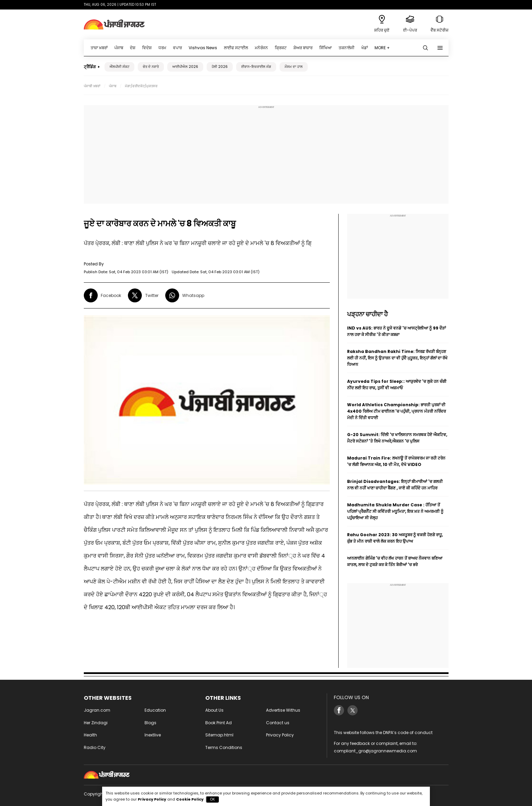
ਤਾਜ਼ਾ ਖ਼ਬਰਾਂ (99, 48)
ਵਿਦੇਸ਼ (147, 48)
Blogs (150, 723)
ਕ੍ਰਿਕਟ (281, 48)
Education (155, 710)
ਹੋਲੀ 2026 (220, 67)
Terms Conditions (224, 747)
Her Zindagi (96, 723)
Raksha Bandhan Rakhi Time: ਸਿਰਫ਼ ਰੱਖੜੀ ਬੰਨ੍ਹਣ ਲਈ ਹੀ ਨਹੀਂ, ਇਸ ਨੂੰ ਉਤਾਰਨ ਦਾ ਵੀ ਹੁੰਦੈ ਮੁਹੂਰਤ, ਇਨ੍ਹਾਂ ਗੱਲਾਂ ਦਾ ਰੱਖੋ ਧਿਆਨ (397, 358)
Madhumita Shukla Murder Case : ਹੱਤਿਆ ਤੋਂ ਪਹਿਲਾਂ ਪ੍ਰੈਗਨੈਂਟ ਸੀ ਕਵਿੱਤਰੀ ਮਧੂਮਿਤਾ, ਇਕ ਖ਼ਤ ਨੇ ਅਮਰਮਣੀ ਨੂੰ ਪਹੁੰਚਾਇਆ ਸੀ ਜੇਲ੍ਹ (395, 511)
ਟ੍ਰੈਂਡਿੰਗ (90, 67)
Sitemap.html (219, 735)
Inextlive (153, 735)
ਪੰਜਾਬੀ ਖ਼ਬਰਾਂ (92, 86)
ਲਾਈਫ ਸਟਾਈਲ (236, 48)
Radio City (95, 747)
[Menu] (440, 48)
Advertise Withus (283, 710)
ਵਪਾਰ (177, 48)
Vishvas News (203, 48)
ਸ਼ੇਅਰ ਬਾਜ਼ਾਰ (303, 48)
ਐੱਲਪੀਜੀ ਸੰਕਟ (119, 67)
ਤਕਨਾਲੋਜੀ (347, 48)
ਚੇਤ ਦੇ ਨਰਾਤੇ (151, 67)
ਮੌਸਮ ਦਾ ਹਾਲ (294, 67)
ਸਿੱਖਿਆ (326, 48)
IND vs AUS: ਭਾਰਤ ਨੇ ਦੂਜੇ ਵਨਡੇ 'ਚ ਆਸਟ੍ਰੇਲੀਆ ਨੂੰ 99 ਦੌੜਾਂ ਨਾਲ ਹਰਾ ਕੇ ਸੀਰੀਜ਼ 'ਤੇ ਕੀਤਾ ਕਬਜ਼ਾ (396, 331)
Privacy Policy (280, 735)
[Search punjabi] (425, 48)
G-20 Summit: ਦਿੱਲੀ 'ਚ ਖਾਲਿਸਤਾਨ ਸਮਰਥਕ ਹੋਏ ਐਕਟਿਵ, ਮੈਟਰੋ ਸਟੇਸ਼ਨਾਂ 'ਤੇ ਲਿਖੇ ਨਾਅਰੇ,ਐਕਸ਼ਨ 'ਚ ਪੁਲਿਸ (397, 438)
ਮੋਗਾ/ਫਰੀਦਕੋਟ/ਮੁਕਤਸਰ (141, 86)
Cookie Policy (190, 799)
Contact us (278, 723)
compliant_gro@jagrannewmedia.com (375, 751)
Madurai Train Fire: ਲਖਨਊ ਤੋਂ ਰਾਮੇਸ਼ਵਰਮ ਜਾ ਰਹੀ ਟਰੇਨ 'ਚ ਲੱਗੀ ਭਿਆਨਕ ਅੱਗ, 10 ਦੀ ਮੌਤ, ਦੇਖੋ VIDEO (396, 461)
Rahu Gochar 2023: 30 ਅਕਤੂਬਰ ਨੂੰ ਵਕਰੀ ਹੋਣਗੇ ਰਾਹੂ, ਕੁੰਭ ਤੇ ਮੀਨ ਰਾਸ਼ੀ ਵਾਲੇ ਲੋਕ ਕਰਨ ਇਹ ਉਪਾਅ (395, 538)
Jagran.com (97, 710)
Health (90, 735)
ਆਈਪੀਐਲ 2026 (185, 67)
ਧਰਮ (162, 48)
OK (212, 799)
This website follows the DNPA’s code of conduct (383, 733)
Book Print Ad (218, 723)
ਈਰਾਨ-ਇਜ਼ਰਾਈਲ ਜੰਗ (256, 67)
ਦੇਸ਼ (133, 48)
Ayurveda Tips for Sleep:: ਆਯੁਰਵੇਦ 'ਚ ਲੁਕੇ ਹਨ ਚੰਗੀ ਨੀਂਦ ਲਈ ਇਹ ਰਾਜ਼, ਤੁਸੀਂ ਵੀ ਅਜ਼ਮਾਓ (397, 385)
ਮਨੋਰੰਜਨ (261, 48)
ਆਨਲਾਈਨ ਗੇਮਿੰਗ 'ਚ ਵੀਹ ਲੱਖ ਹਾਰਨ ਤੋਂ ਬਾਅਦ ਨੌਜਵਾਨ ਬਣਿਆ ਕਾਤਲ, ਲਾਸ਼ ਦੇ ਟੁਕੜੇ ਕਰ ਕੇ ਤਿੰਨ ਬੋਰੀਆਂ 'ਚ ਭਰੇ (395, 561)
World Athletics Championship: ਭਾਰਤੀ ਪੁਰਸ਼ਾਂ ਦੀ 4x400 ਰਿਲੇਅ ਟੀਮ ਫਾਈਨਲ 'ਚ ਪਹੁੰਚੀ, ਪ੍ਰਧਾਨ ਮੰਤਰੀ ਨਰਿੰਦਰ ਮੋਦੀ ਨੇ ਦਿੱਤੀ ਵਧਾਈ (396, 411)
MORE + (382, 48)
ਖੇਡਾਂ (365, 48)
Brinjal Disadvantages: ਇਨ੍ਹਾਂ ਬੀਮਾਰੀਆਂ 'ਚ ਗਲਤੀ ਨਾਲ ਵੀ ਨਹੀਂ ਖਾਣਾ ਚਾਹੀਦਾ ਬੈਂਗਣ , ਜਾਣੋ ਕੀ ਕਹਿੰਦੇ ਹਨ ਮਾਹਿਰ (395, 485)
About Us (214, 710)
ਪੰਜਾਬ (119, 48)
